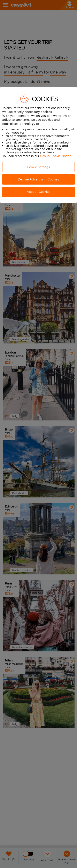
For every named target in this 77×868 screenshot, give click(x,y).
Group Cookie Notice (56, 156)
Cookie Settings (38, 167)
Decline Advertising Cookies (38, 179)
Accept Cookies (38, 192)
